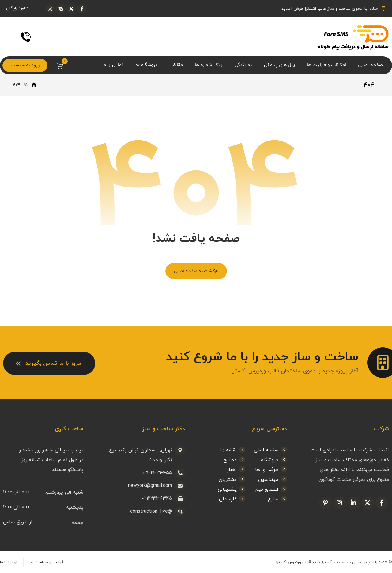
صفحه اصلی (270, 450)
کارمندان (232, 499)
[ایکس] (71, 9)
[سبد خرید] (60, 66)
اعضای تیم (271, 489)
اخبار (236, 470)
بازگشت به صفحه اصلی (196, 271)
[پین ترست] (326, 503)
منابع (277, 499)
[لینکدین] (354, 503)
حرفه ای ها (271, 470)
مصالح (234, 460)
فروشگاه (274, 460)
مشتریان (232, 480)
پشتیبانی (232, 489)
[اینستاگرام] (50, 9)
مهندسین (273, 480)
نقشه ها (232, 450)
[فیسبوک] (82, 9)
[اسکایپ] (61, 9)
